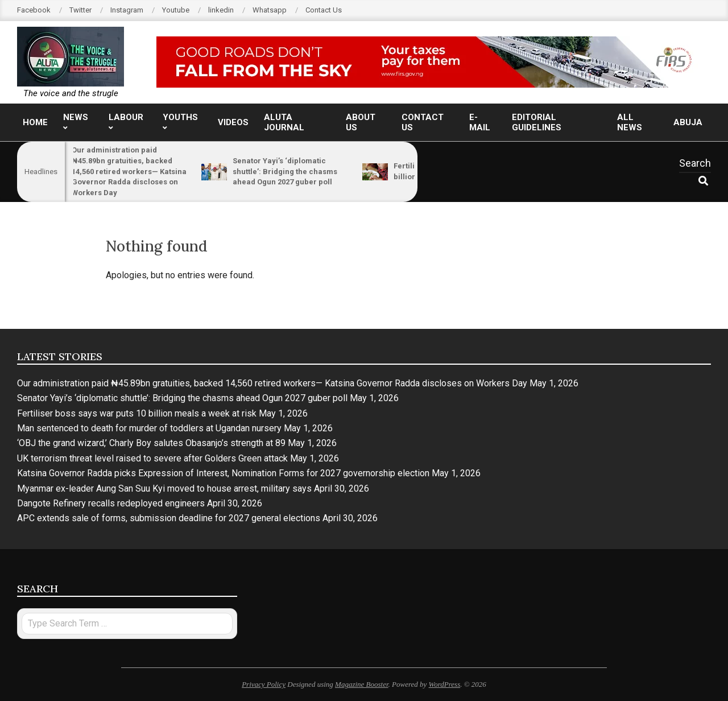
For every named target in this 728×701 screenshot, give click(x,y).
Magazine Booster (362, 684)
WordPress (445, 684)
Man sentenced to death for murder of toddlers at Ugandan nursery (149, 428)
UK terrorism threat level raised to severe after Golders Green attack (152, 458)
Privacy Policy (264, 684)
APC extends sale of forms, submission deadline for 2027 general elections (169, 518)
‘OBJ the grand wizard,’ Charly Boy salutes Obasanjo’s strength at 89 (151, 443)
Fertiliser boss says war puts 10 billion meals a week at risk (137, 413)
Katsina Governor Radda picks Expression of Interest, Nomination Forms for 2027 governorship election (223, 473)
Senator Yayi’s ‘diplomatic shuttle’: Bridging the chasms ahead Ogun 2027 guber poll (293, 171)
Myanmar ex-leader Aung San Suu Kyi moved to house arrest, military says (164, 488)
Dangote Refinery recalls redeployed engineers (111, 503)
